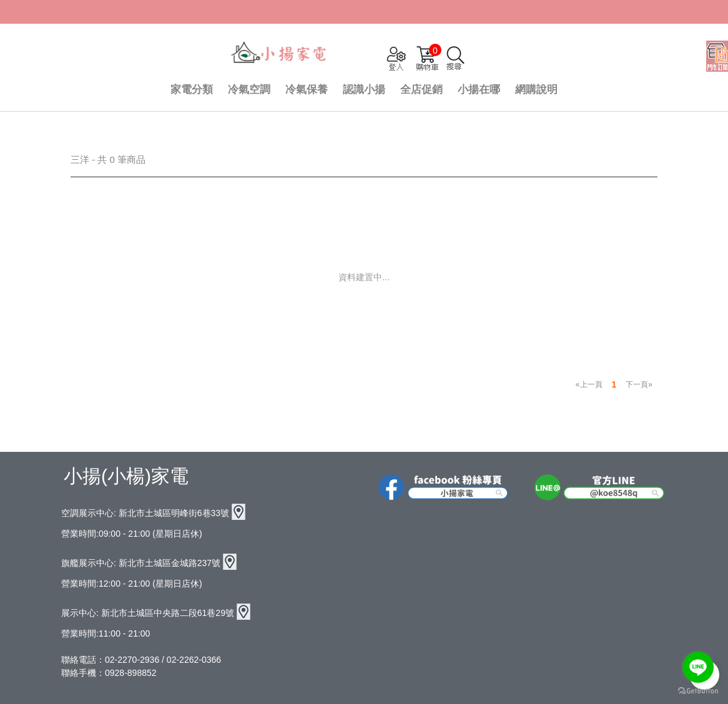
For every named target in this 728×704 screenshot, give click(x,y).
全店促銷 (421, 90)
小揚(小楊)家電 (126, 476)
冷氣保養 (307, 90)
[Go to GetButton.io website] (698, 691)
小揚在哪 (479, 90)
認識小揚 (364, 90)
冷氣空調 (249, 90)
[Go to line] (698, 667)
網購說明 (536, 90)
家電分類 (192, 90)
